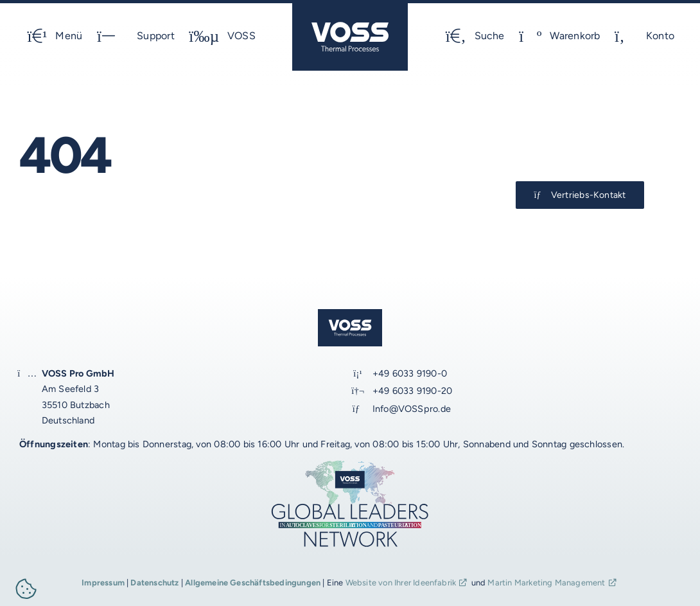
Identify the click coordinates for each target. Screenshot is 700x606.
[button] (26, 591)
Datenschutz (154, 583)
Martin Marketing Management (546, 583)
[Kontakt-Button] (580, 195)
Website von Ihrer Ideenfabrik (401, 583)
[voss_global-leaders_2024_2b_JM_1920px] (350, 464)
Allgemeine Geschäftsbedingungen (253, 583)
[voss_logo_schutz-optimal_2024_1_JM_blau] (350, 8)
